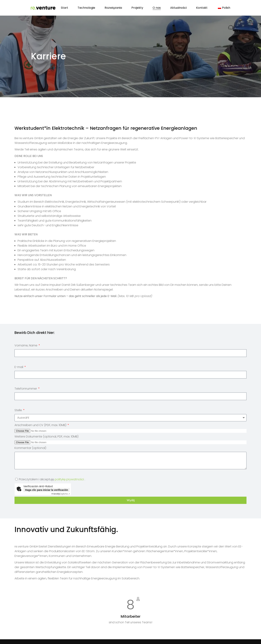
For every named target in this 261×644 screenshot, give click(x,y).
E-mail (19, 367)
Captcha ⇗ (61, 494)
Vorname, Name (26, 345)
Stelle (19, 410)
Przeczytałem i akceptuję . (52, 479)
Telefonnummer (26, 389)
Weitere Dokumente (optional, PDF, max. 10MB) (46, 437)
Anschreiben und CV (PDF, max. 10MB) (41, 425)
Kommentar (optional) (30, 448)
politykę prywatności (69, 479)
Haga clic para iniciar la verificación (46, 490)
